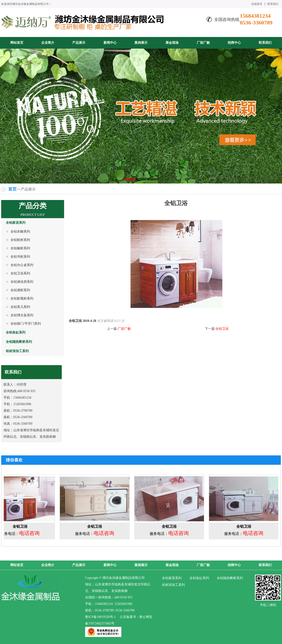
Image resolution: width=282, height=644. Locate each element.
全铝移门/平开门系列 (26, 324)
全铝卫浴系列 (20, 273)
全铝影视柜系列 (22, 299)
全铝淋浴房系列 (22, 282)
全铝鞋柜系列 (20, 240)
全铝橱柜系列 (20, 248)
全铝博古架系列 (22, 315)
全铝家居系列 (172, 578)
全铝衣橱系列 (20, 232)
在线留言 (257, 4)
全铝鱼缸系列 (199, 578)
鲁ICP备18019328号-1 (100, 617)
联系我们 (273, 4)
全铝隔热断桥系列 (230, 578)
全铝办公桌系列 (22, 265)
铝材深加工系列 (173, 585)
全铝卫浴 (222, 329)
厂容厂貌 (124, 329)
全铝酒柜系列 (20, 290)
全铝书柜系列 (20, 257)
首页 (12, 189)
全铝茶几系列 (20, 307)
